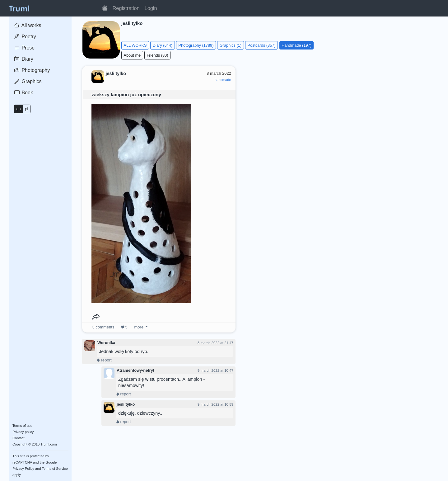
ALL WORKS (135, 45)
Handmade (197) (296, 45)
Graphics (28, 81)
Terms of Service (55, 469)
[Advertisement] (341, 104)
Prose (24, 48)
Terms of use (22, 426)
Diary (24, 59)
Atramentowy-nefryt (135, 370)
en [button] (18, 109)
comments (103, 327)
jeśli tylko (126, 404)
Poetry (25, 37)
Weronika (106, 343)
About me (132, 55)
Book (24, 93)
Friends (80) (157, 55)
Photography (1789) (196, 45)
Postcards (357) (261, 45)
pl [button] (26, 109)
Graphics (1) (231, 45)
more (139, 327)
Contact (19, 438)
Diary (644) (163, 45)
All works (28, 25)
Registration (126, 8)
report (104, 360)
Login (151, 8)
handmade (223, 80)
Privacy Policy (23, 469)
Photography (32, 70)
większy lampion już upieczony (126, 94)
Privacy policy (23, 432)
